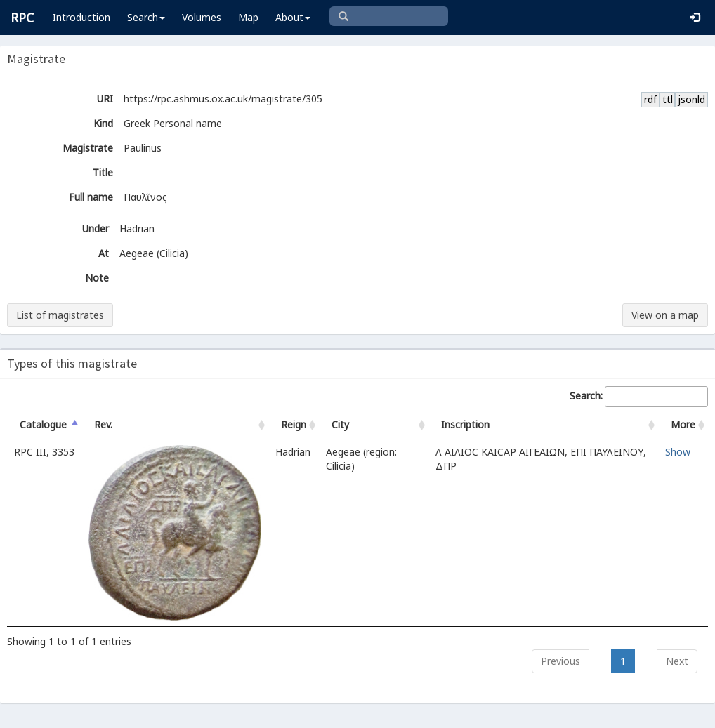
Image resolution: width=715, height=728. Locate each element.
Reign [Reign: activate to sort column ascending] (294, 424)
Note (97, 278)
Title (103, 172)
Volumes (202, 17)
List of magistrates (60, 315)
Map (248, 17)
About (293, 17)
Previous (560, 661)
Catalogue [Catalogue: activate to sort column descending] (43, 424)
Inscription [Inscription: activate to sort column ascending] (465, 424)
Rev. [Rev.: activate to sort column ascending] (103, 424)
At (104, 253)
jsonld (691, 99)
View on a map (665, 315)
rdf (650, 99)
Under (96, 229)
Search (146, 17)
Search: (639, 397)
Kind (103, 123)
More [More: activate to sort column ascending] (683, 424)
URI (105, 99)
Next (677, 661)
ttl (668, 99)
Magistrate (88, 148)
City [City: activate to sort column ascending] (340, 424)
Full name (91, 197)
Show (678, 452)
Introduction (81, 17)
